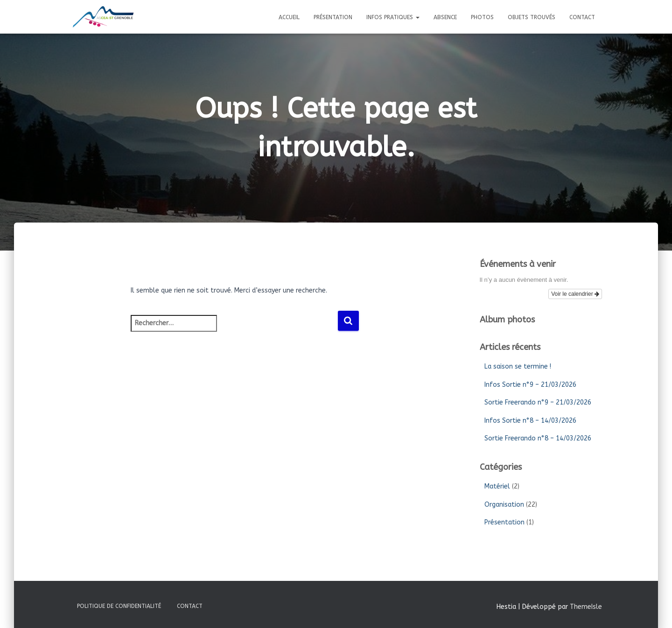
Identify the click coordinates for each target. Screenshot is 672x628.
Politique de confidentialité (119, 606)
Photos (482, 17)
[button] (417, 17)
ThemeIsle (586, 607)
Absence (445, 17)
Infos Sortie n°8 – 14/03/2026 (530, 421)
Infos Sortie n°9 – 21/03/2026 (530, 385)
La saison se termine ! (518, 366)
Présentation (333, 17)
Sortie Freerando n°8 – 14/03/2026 (538, 438)
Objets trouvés (532, 17)
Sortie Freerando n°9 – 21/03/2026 (538, 402)
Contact (582, 17)
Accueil (289, 17)
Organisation (504, 505)
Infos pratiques (393, 17)
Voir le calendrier (575, 294)
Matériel (497, 486)
